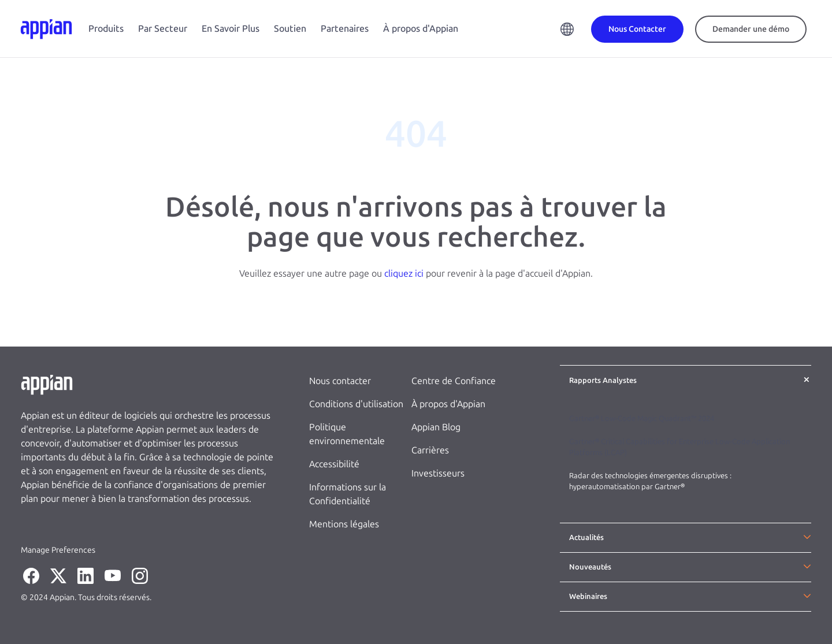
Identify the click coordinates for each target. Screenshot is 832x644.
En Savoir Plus (231, 29)
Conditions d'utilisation (356, 404)
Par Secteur (163, 29)
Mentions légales (344, 524)
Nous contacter (340, 381)
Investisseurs (438, 473)
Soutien (290, 29)
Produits (106, 29)
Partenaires (345, 29)
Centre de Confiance (454, 381)
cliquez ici (404, 273)
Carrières (430, 450)
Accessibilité (334, 464)
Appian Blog (436, 427)
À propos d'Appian (421, 29)
